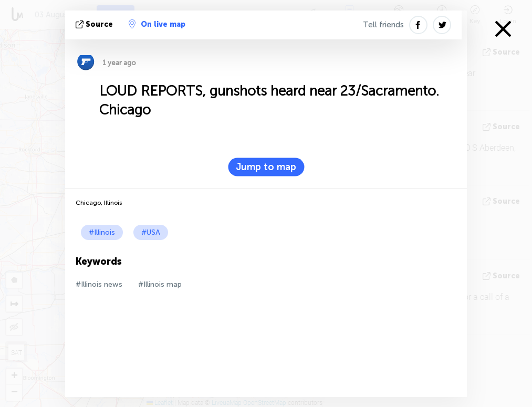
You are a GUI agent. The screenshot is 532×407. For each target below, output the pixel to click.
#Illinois (102, 232)
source (95, 24)
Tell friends (383, 25)
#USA (151, 232)
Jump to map (266, 167)
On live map (157, 24)
